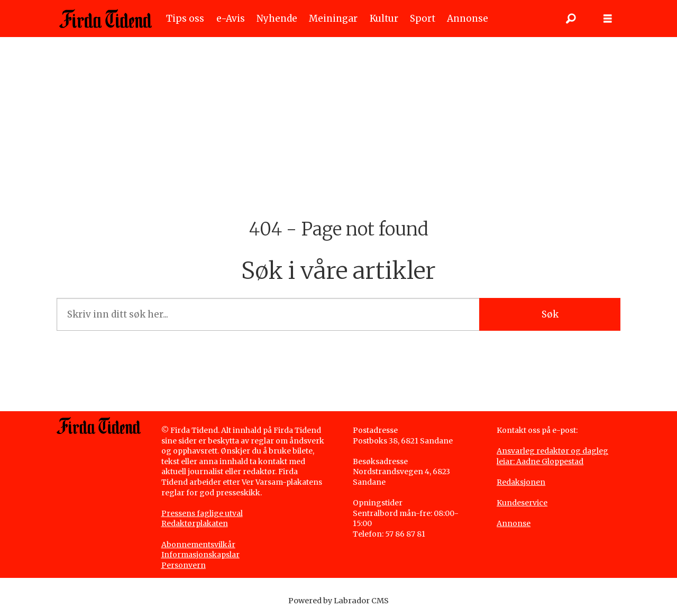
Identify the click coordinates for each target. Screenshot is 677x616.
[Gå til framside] (106, 19)
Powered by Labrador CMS (338, 601)
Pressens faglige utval (202, 513)
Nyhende (277, 19)
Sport (423, 19)
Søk (550, 314)
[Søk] (571, 19)
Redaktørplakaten (195, 523)
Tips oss (185, 19)
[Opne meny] (608, 19)
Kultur (384, 19)
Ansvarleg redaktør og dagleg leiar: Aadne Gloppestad (552, 456)
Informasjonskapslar (200, 555)
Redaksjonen (521, 482)
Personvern (184, 565)
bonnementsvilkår (201, 545)
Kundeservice (522, 503)
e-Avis (231, 19)
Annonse (468, 19)
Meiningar (333, 19)
